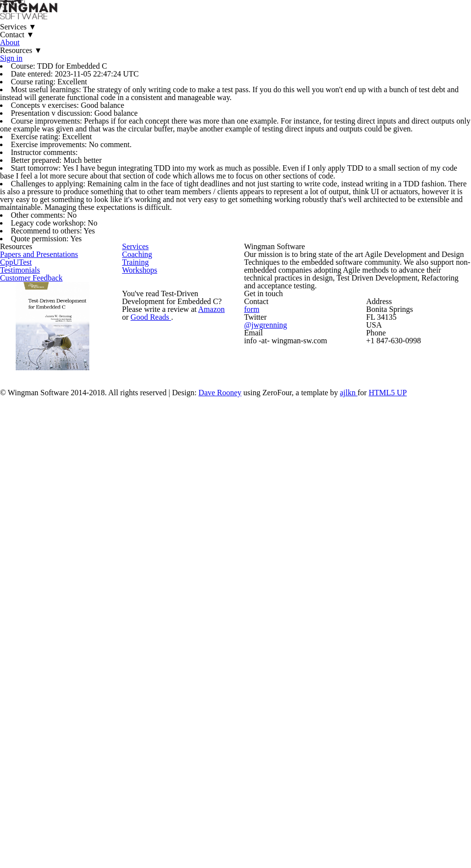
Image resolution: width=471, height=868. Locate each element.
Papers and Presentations (59, 530)
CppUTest (34, 551)
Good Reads (152, 668)
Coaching (155, 535)
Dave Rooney (253, 802)
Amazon (213, 655)
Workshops (158, 576)
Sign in (346, 34)
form (294, 651)
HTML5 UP (422, 802)
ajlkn (385, 802)
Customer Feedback (50, 592)
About (238, 34)
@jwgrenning (308, 670)
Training (153, 555)
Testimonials (38, 572)
